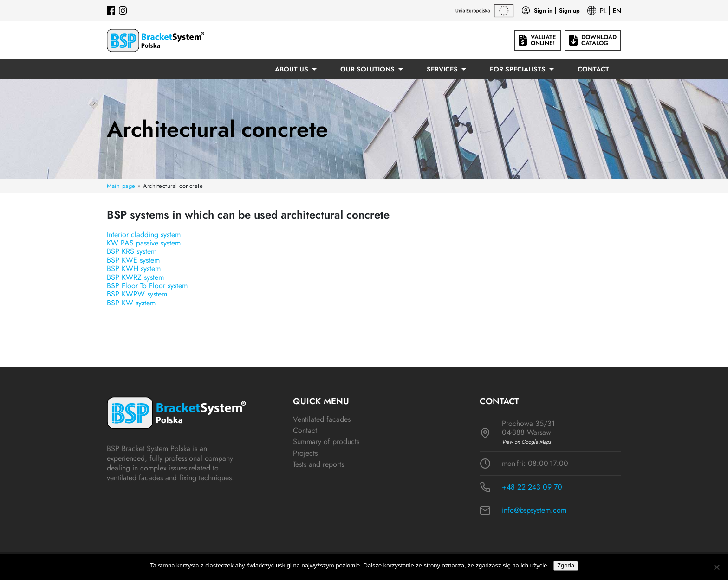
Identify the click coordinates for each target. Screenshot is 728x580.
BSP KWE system (133, 260)
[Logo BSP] (156, 40)
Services (442, 69)
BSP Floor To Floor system (147, 286)
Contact (593, 69)
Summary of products (326, 441)
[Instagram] (123, 11)
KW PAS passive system (144, 243)
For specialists (518, 69)
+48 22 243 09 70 (532, 487)
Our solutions (367, 69)
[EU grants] (484, 11)
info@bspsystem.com (534, 510)
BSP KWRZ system (135, 277)
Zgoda (566, 565)
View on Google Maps (526, 442)
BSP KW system (131, 303)
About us (292, 69)
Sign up (569, 11)
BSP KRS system (132, 251)
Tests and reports (318, 464)
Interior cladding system (144, 235)
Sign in (543, 11)
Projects (305, 453)
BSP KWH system (134, 268)
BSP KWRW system (137, 294)
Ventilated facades (322, 419)
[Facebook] (111, 11)
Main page (121, 186)
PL (603, 11)
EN (617, 11)
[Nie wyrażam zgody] (716, 567)
